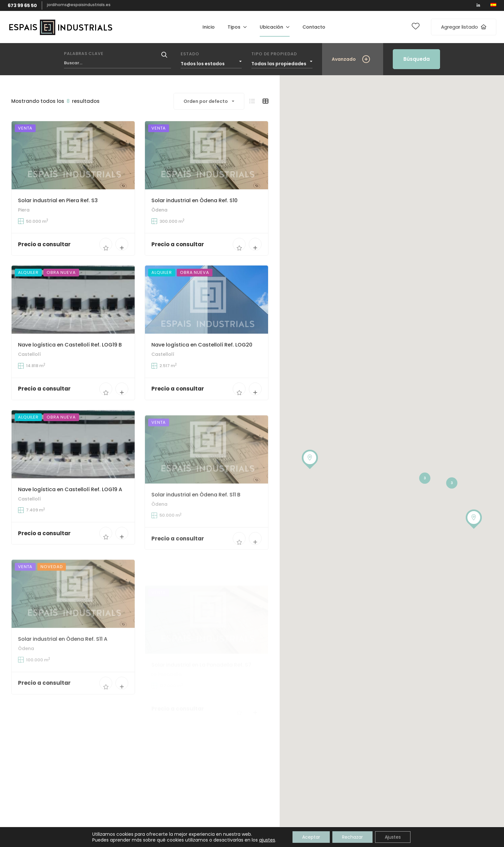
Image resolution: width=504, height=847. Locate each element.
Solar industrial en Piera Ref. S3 (58, 200)
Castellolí (29, 366)
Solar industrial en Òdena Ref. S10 (194, 200)
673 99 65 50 (22, 5)
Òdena (159, 210)
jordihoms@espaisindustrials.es (79, 5)
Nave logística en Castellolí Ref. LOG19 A (70, 520)
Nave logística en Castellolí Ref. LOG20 (202, 367)
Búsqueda (417, 59)
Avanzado (344, 59)
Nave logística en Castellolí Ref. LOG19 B (70, 357)
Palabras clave (84, 54)
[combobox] (211, 62)
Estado (190, 54)
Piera (24, 210)
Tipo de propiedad (274, 54)
